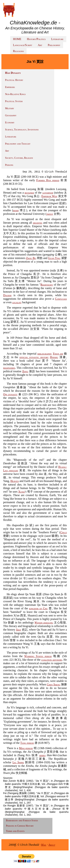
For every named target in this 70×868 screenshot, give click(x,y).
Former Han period (48, 180)
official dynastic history (34, 357)
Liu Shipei (18, 762)
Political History (14, 80)
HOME (17, 39)
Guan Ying (54, 258)
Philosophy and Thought (18, 144)
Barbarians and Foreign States (22, 820)
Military (10, 108)
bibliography (44, 354)
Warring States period (38, 656)
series (42, 755)
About (52, 845)
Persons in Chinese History (20, 826)
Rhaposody (47, 285)
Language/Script (23, 45)
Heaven (15, 481)
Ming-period (26, 748)
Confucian (61, 299)
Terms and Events (15, 831)
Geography (11, 115)
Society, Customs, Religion (19, 158)
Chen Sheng (54, 684)
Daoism (7, 295)
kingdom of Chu (38, 608)
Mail (44, 845)
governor (48, 193)
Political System (14, 101)
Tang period (27, 743)
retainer (29, 193)
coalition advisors (52, 660)
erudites (38, 223)
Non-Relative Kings (15, 94)
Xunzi (22, 492)
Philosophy (54, 45)
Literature (57, 39)
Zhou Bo (31, 258)
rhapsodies (9, 368)
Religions (18, 51)
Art (40, 45)
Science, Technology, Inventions (22, 130)
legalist (17, 302)
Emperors (10, 87)
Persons (9, 165)
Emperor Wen (49, 196)
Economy (10, 123)
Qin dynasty (10, 394)
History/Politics (36, 39)
